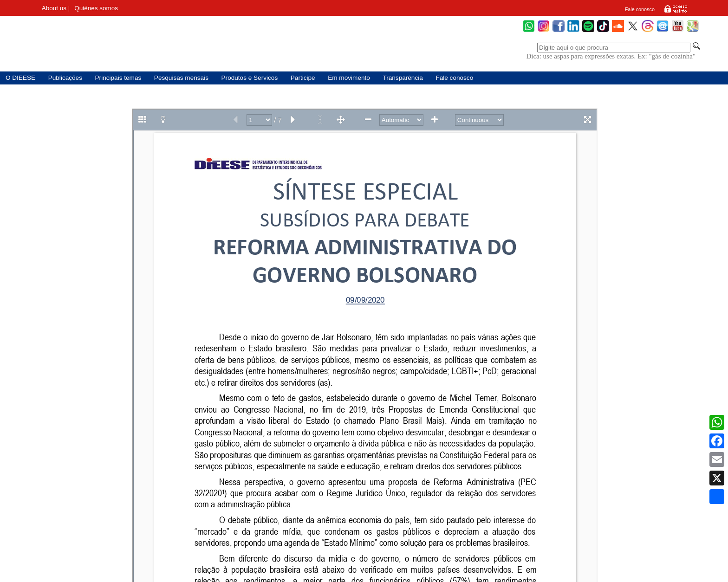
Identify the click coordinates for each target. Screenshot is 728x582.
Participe (303, 78)
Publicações (65, 78)
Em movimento (349, 78)
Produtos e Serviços (250, 78)
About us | (56, 8)
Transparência (403, 78)
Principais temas (118, 78)
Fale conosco (640, 9)
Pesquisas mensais (181, 78)
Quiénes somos (96, 8)
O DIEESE (20, 78)
